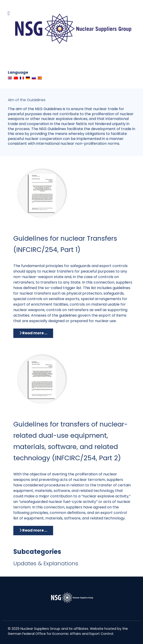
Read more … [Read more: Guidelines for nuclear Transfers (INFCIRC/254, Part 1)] (33, 333)
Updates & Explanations (46, 563)
